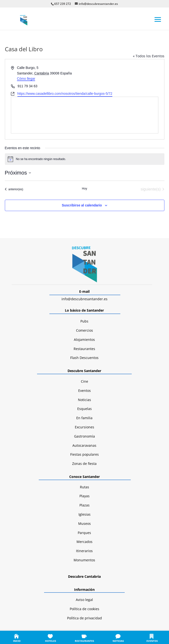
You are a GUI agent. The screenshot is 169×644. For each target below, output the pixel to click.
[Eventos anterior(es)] (14, 189)
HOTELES (51, 641)
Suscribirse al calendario (82, 205)
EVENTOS (152, 641)
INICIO (17, 641)
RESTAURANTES (84, 641)
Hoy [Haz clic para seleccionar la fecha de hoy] (84, 189)
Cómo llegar (26, 79)
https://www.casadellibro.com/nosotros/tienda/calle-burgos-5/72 (65, 94)
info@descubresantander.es (84, 299)
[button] (158, 19)
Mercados (84, 542)
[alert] (85, 159)
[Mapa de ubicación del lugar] (85, 115)
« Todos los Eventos (149, 56)
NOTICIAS (118, 641)
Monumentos (84, 560)
